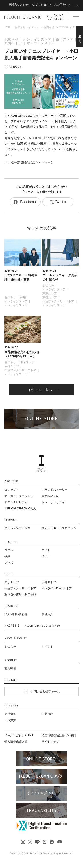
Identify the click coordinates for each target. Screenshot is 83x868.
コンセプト (12, 490)
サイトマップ (50, 742)
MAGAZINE (32, 626)
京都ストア (13, 43)
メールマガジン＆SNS (19, 735)
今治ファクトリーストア (58, 301)
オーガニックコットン (19, 496)
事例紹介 (47, 614)
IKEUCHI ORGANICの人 (20, 508)
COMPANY (11, 706)
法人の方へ (80, 37)
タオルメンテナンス (17, 528)
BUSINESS (12, 606)
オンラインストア (37, 39)
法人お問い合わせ (16, 614)
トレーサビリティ (53, 502)
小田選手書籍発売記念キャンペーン (29, 162)
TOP (7, 27)
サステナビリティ (16, 502)
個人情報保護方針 (16, 742)
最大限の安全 (50, 496)
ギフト (46, 550)
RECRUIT (11, 660)
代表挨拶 (10, 720)
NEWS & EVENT (15, 638)
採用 (23, 297)
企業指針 (47, 714)
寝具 (7, 556)
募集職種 (10, 668)
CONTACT (11, 680)
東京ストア (65, 39)
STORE (9, 574)
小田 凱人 (60, 121)
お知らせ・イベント (27, 27)
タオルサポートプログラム (59, 528)
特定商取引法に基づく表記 (59, 735)
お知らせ (49, 27)
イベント (47, 647)
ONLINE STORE (58, 17)
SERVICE (11, 520)
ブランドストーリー (55, 490)
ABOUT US (12, 481)
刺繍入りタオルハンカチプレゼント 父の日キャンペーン (44, 4)
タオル (9, 550)
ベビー (46, 556)
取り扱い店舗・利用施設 (20, 595)
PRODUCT (11, 542)
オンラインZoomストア (57, 588)
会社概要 (10, 714)
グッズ (9, 563)
